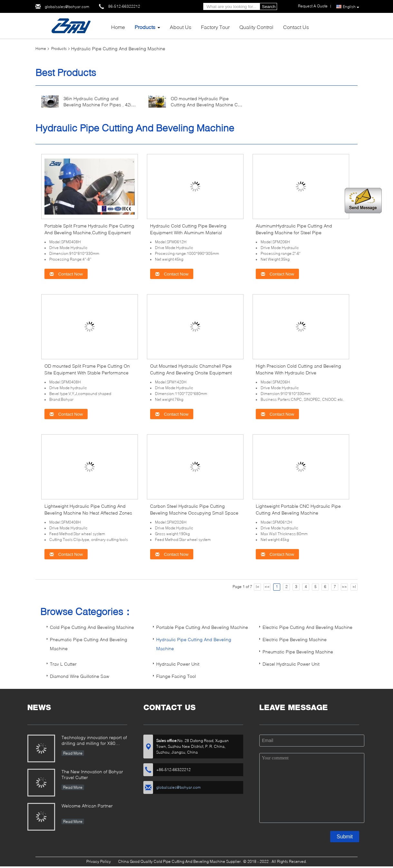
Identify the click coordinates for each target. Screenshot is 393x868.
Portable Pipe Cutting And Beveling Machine (202, 627)
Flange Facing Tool (176, 676)
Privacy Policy (99, 861)
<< (267, 587)
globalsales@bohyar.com (67, 7)
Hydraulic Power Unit (178, 664)
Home (118, 27)
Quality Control (256, 27)
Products (145, 27)
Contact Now (66, 274)
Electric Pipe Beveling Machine (295, 639)
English (351, 7)
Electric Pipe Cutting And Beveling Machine (307, 627)
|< (258, 587)
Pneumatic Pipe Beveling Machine (298, 652)
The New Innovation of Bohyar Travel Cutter (92, 774)
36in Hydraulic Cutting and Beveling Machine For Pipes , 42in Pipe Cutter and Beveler (99, 105)
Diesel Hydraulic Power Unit (291, 664)
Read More (73, 753)
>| (354, 587)
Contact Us (296, 27)
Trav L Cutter (63, 664)
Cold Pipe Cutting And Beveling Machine (92, 627)
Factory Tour (215, 27)
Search (269, 7)
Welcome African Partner (87, 806)
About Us (181, 27)
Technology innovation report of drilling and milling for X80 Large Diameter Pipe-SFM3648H (94, 741)
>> (344, 587)
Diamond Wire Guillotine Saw (80, 676)
